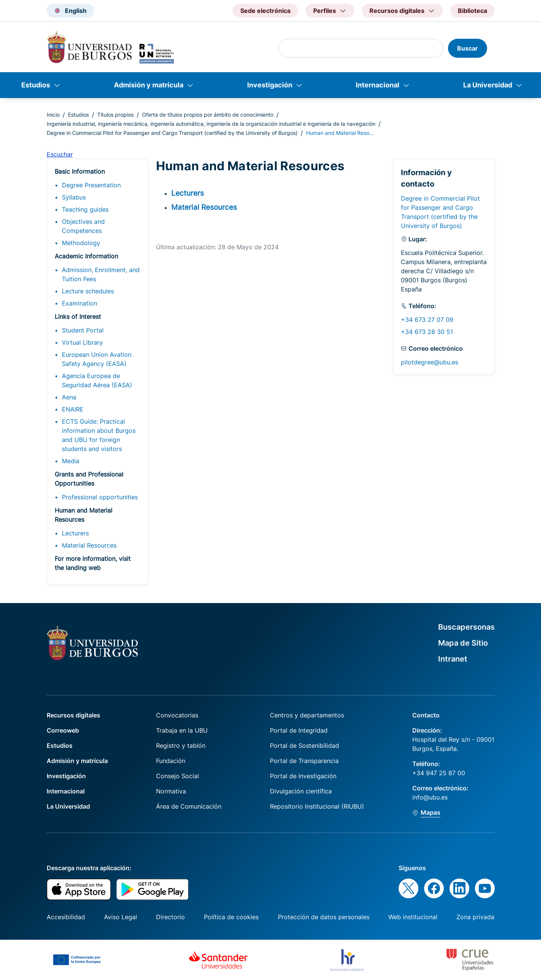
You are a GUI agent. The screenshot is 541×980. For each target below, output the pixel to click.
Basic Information (80, 171)
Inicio (53, 115)
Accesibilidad (66, 917)
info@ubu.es (430, 797)
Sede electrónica (265, 11)
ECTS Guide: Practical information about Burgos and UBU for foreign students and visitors (99, 435)
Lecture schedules (88, 291)
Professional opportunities (100, 497)
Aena (69, 397)
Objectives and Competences (83, 226)
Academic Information (86, 256)
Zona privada (475, 917)
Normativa (171, 791)
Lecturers (75, 533)
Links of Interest (78, 317)
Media (71, 461)
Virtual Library (82, 342)
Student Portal (83, 330)
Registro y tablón (181, 746)
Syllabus (74, 197)
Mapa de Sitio (463, 643)
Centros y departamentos (307, 715)
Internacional (378, 85)
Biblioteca (472, 11)
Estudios (36, 85)
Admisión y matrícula (149, 85)
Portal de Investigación (303, 776)
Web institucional (413, 917)
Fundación (171, 761)
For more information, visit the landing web (93, 563)
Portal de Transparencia (304, 761)
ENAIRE (73, 409)
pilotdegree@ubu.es (430, 362)
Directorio (170, 917)
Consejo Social (177, 776)
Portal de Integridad (299, 730)
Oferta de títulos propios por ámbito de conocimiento (208, 115)
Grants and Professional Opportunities (89, 479)
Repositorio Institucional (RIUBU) (317, 806)
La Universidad (488, 85)
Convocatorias (177, 715)
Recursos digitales (73, 715)
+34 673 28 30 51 (427, 332)
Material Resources (89, 545)
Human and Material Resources (84, 515)
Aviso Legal (121, 917)
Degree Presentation (91, 185)
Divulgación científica (301, 791)
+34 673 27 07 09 (427, 320)
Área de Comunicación (189, 806)
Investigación (270, 85)
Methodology (81, 243)
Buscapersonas (466, 627)
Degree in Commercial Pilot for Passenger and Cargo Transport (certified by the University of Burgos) (172, 133)
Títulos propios (115, 115)
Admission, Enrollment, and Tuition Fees (101, 274)
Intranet (453, 659)
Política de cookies (231, 917)
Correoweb (63, 730)
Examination (80, 303)
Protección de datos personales (324, 917)
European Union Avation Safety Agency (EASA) (97, 359)
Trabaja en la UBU (182, 730)
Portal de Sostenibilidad (304, 746)
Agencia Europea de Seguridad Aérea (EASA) (97, 380)
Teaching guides (85, 209)
